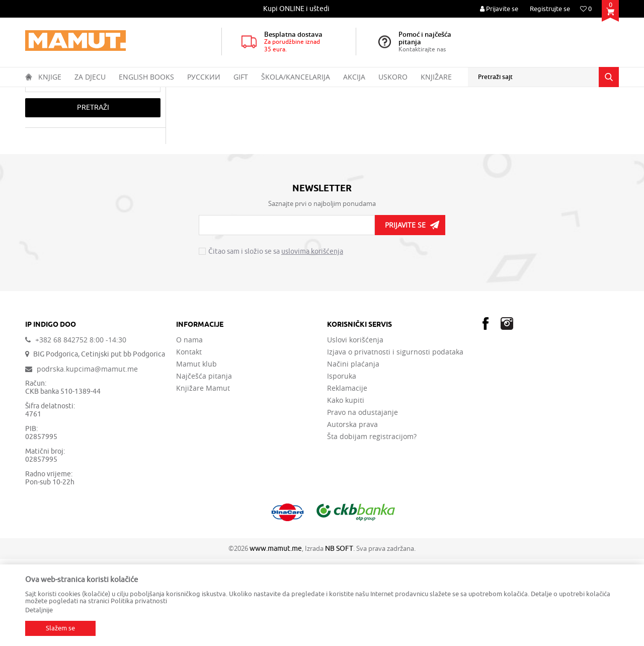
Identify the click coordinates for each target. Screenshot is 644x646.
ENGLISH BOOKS (110, 94)
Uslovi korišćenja (355, 427)
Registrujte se (550, 9)
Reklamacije (347, 475)
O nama (189, 427)
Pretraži (93, 195)
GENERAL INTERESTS (170, 94)
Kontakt (189, 439)
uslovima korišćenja (312, 339)
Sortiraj (428, 113)
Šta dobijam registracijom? (372, 524)
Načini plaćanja (353, 451)
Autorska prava (352, 512)
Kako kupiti (346, 487)
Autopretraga (384, 113)
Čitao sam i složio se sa (276, 339)
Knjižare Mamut (203, 475)
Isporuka (342, 463)
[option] (297, 9)
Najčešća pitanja (204, 463)
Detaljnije (39, 610)
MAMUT (36, 94)
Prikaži (507, 113)
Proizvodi (67, 94)
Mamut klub (196, 451)
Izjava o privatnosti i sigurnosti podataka (395, 439)
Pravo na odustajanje (363, 499)
